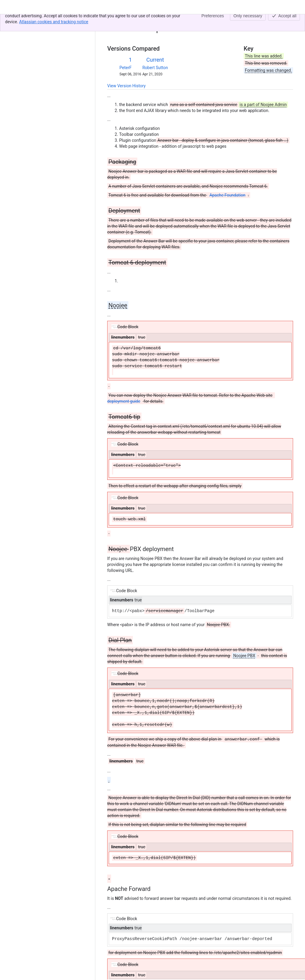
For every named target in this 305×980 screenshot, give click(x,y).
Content (115, 20)
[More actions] (287, 22)
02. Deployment (149, 20)
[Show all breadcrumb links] (127, 20)
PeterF (126, 68)
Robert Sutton (155, 68)
